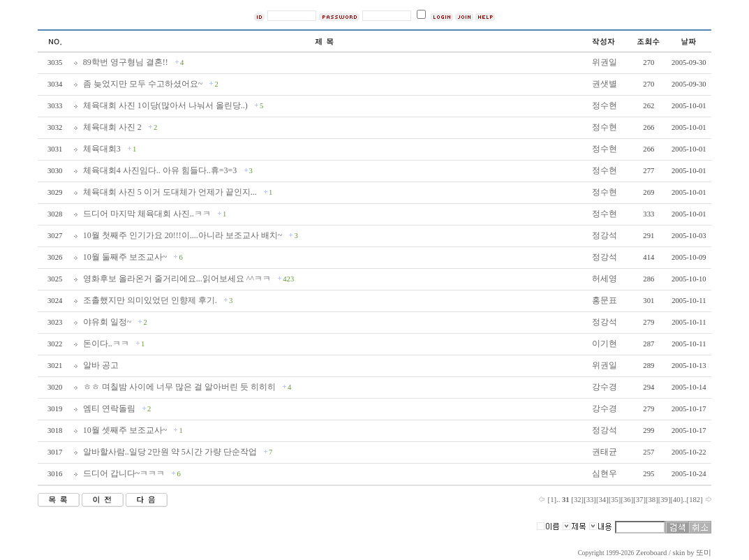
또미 (704, 553)
